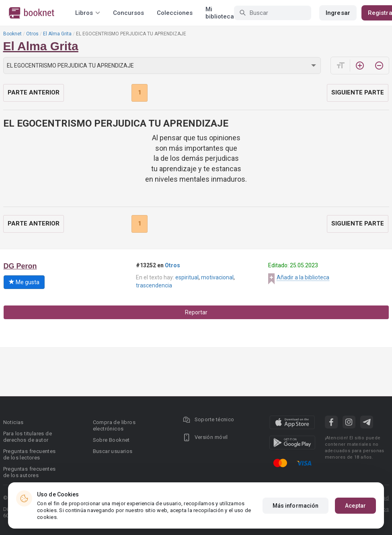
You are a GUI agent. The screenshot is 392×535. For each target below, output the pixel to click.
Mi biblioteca (220, 13)
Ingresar (338, 13)
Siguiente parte (358, 92)
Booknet (12, 34)
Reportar (196, 312)
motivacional (217, 277)
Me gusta (24, 282)
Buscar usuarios (113, 451)
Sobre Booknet (111, 440)
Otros (32, 34)
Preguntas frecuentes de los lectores (30, 454)
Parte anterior (34, 92)
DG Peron (20, 266)
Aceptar (355, 506)
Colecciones (175, 13)
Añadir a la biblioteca (303, 277)
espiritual (187, 277)
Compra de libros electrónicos (114, 425)
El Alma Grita (57, 34)
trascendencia (154, 285)
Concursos (128, 13)
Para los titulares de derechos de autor (28, 437)
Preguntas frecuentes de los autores (30, 472)
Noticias (13, 422)
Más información (296, 506)
